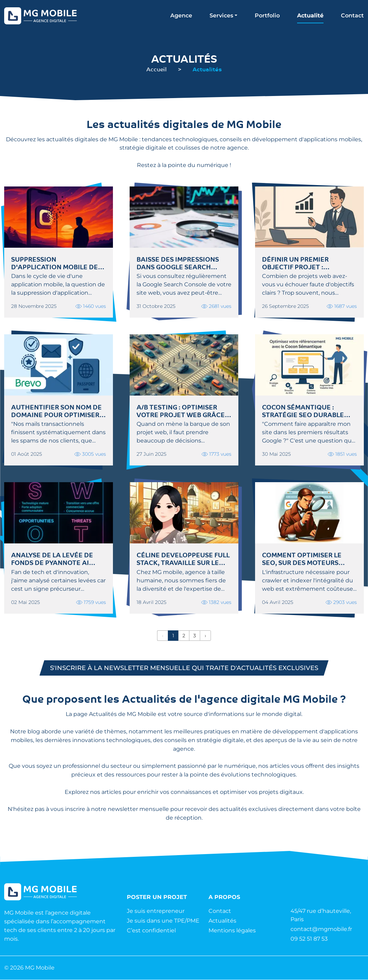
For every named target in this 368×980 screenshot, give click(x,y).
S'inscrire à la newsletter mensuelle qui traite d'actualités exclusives (184, 668)
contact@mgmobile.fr (321, 929)
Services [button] (221, 15)
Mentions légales (232, 931)
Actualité (310, 15)
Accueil (157, 69)
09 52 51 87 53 (309, 939)
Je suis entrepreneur (156, 911)
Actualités (222, 921)
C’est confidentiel (151, 931)
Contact (352, 15)
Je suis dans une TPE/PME (163, 921)
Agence (181, 15)
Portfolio (267, 15)
